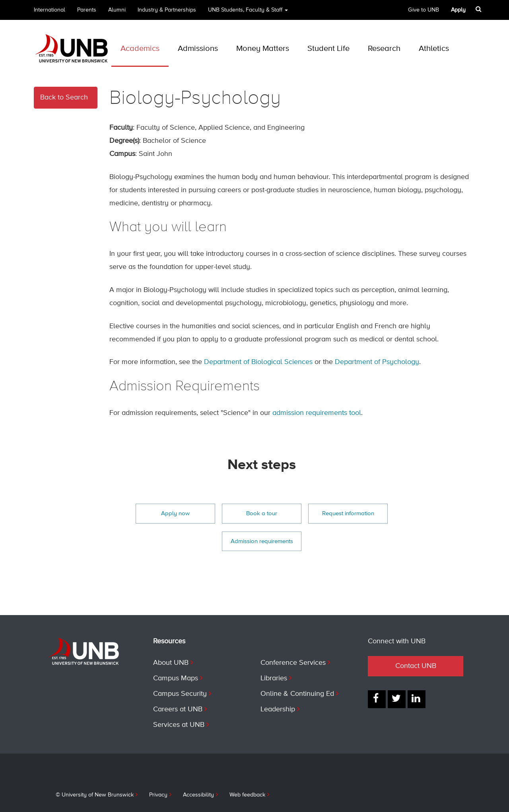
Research (384, 49)
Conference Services (293, 663)
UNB (248, 13)
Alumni (117, 10)
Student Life (328, 49)
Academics (140, 49)
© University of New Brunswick (95, 795)
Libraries (274, 678)
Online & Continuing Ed (297, 694)
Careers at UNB (178, 709)
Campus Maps (176, 678)
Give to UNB (424, 10)
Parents (87, 10)
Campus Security (180, 694)
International (50, 10)
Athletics (434, 49)
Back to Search (64, 97)
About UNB (171, 663)
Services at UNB (179, 725)
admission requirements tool (317, 413)
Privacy (158, 795)
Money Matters (263, 49)
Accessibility (198, 795)
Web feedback (247, 795)
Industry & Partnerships (167, 10)
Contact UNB (416, 666)
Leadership (278, 709)
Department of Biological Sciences (258, 362)
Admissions (198, 49)
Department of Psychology (377, 362)
